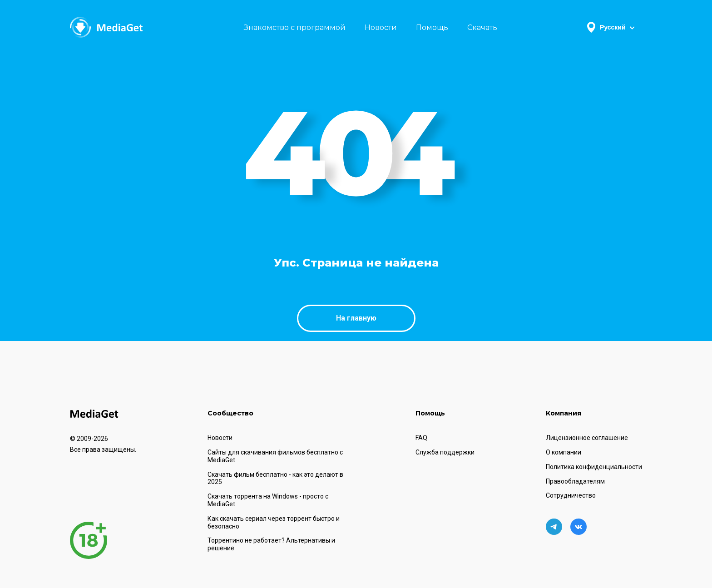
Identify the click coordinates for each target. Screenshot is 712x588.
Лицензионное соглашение (587, 438)
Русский (611, 27)
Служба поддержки (445, 452)
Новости (381, 27)
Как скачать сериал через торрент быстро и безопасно (274, 522)
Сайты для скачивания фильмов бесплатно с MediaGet (275, 456)
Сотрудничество (571, 495)
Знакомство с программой (295, 27)
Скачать (482, 27)
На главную (356, 318)
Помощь (432, 27)
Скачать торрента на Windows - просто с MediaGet (268, 500)
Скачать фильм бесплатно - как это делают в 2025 (275, 478)
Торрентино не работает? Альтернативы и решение (271, 544)
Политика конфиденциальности (594, 467)
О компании (564, 452)
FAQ (421, 438)
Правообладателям (575, 481)
